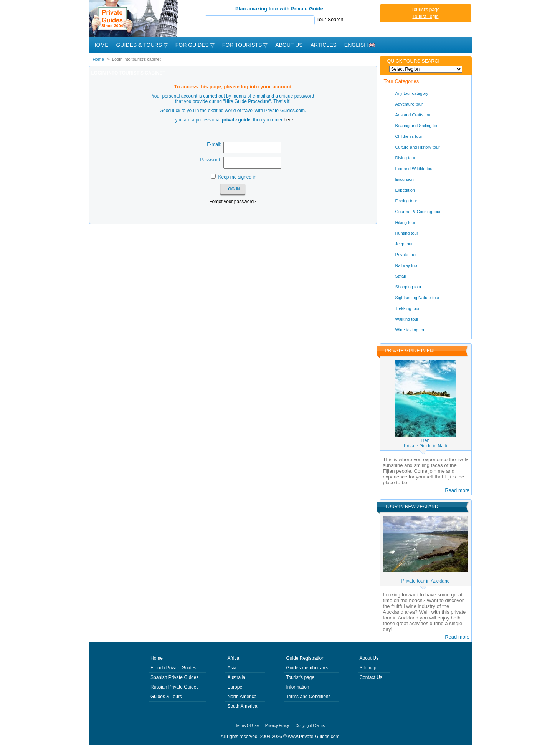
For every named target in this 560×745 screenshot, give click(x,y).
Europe (235, 687)
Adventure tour (409, 104)
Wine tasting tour (411, 330)
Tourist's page (426, 10)
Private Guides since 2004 (134, 19)
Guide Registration (305, 658)
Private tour (406, 255)
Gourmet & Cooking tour (418, 212)
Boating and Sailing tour (418, 126)
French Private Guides (173, 668)
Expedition (405, 190)
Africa (233, 658)
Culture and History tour (418, 147)
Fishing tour (406, 201)
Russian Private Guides (174, 687)
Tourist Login (425, 17)
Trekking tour (408, 308)
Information (297, 687)
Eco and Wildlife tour (415, 169)
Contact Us (371, 677)
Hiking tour (406, 222)
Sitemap (368, 668)
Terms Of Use (247, 726)
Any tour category (412, 93)
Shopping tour (409, 287)
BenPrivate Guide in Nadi (425, 443)
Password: (210, 160)
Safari (401, 276)
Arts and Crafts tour (414, 115)
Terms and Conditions (308, 697)
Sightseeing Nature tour (418, 298)
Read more (457, 490)
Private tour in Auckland (425, 581)
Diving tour (406, 158)
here (288, 120)
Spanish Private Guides (174, 677)
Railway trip (406, 265)
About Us (289, 45)
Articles (324, 45)
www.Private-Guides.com (314, 737)
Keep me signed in (237, 177)
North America (242, 697)
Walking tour (407, 319)
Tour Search (330, 19)
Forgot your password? (233, 202)
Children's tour (409, 136)
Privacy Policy (277, 726)
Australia (236, 677)
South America (242, 706)
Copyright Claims (310, 726)
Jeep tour (404, 244)
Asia (232, 668)
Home (101, 45)
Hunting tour (407, 233)
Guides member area (308, 668)
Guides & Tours (166, 697)
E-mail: (214, 144)
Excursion (405, 179)
